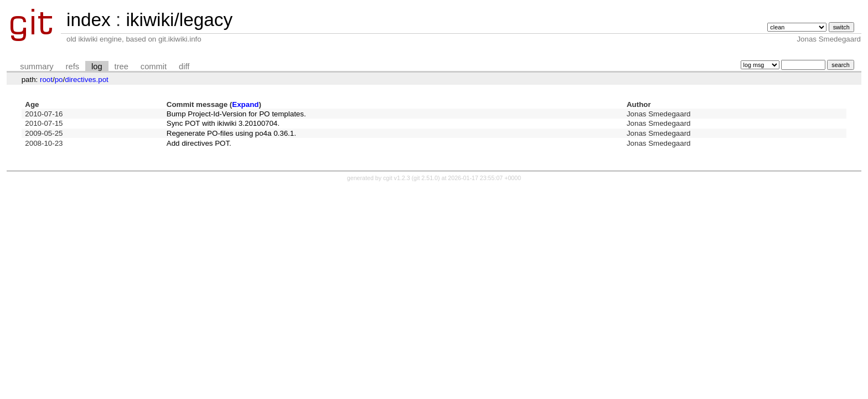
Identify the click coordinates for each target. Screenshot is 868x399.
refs (73, 66)
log (97, 66)
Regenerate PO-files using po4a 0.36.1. (231, 133)
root (46, 80)
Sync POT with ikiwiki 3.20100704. (223, 123)
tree (122, 66)
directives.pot (87, 80)
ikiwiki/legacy (179, 20)
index (89, 20)
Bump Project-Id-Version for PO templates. (236, 114)
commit (154, 66)
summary (37, 66)
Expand (245, 104)
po (59, 80)
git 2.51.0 (426, 178)
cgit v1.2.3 (397, 178)
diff (184, 66)
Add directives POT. (199, 143)
